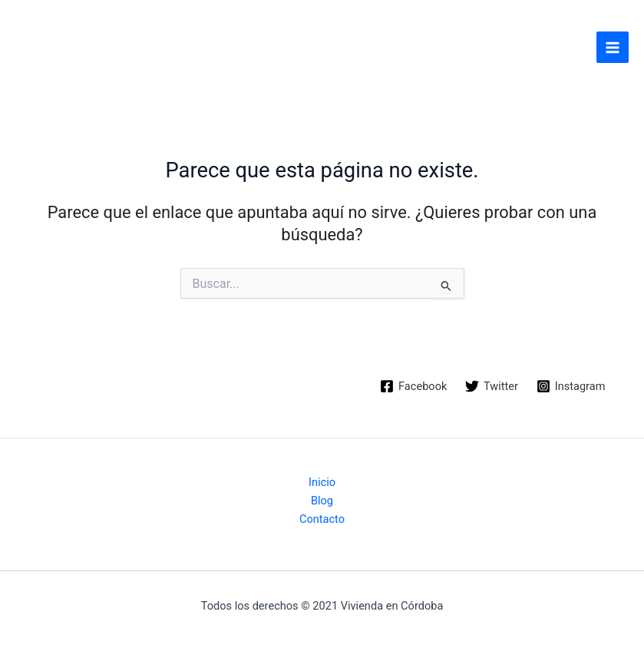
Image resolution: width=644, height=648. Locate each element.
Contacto (322, 519)
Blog (322, 501)
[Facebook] (413, 386)
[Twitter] (492, 386)
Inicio (322, 482)
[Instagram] (571, 386)
